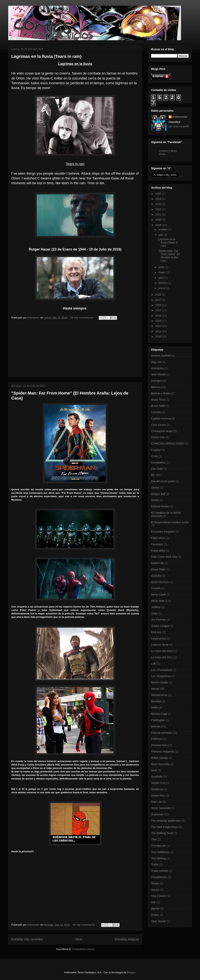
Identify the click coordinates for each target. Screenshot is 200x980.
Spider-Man (158, 796)
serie (154, 770)
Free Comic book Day (164, 557)
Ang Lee (156, 362)
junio (162, 267)
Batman (156, 387)
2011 (159, 331)
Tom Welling (158, 858)
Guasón (156, 588)
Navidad (156, 701)
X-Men (155, 915)
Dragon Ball (158, 494)
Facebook (157, 544)
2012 (159, 326)
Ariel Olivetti (158, 374)
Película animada (161, 733)
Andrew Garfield (161, 356)
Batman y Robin (161, 393)
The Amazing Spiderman (166, 821)
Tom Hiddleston (160, 852)
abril (161, 278)
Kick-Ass (156, 632)
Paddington (158, 720)
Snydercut (157, 789)
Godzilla (156, 576)
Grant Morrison (160, 582)
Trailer (155, 865)
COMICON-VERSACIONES (168, 444)
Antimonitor (180, 117)
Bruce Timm (158, 400)
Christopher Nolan (162, 431)
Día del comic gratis (163, 481)
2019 (159, 225)
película (156, 726)
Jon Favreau (159, 620)
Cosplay (156, 450)
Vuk (153, 902)
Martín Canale (160, 682)
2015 (159, 310)
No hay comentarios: (82, 318)
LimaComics (159, 639)
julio (161, 235)
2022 (159, 209)
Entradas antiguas (127, 939)
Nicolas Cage (159, 714)
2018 (159, 295)
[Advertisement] (75, 350)
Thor (154, 839)
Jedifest (156, 607)
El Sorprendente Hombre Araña (170, 522)
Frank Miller (158, 551)
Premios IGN (159, 745)
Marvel (155, 689)
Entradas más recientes (27, 939)
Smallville (157, 777)
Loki (154, 664)
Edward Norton (160, 506)
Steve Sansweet (161, 808)
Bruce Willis (158, 406)
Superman (157, 814)
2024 (159, 199)
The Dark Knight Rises (165, 827)
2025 (159, 194)
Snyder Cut (158, 783)
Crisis (155, 456)
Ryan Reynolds (160, 764)
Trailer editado (160, 871)
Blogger (131, 972)
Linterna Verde (160, 645)
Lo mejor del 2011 (162, 657)
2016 (159, 305)
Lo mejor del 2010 (162, 651)
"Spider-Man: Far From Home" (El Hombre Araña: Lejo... (169, 256)
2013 (159, 321)
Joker (154, 613)
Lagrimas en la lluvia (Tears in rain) (46, 56)
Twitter (155, 883)
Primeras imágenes (163, 752)
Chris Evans (158, 425)
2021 (159, 215)
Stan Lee (157, 802)
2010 (159, 336)
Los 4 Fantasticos (162, 670)
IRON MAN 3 (159, 601)
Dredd (155, 500)
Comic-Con (158, 437)
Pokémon (157, 739)
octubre (163, 229)
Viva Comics (159, 896)
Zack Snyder (159, 921)
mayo (162, 272)
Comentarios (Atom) (83, 949)
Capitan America (161, 418)
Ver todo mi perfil (179, 126)
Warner (155, 909)
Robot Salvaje (159, 758)
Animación (157, 368)
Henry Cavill (158, 594)
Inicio (79, 939)
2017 (159, 300)
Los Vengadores (161, 676)
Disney (155, 488)
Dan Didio (157, 469)
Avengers (157, 381)
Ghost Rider (158, 569)
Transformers (159, 877)
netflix (155, 707)
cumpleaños (158, 463)
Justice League (160, 626)
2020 (159, 220)
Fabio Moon (158, 538)
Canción (156, 412)
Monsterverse (159, 695)
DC (153, 475)
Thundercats (159, 846)
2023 (159, 204)
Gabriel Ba (157, 563)
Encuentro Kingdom (163, 532)
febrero (163, 283)
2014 (159, 316)
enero (162, 288)
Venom (155, 890)
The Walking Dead (162, 833)
